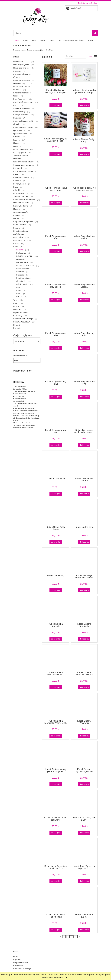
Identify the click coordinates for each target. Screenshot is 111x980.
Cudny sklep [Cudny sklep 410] (18, 237)
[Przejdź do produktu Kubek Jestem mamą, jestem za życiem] (56, 754)
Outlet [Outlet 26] (16, 146)
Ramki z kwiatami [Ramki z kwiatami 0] (20, 225)
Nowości (17, 325)
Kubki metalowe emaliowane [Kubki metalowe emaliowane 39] (24, 200)
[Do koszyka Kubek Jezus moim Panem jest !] (56, 930)
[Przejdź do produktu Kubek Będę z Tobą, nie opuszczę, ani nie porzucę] (84, 173)
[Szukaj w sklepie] (53, 33)
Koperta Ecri (19, 401)
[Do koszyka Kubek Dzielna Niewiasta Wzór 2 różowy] (56, 687)
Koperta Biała (20, 396)
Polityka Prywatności (21, 963)
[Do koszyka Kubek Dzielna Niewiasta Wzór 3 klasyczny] (84, 687)
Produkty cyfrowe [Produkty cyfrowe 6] (20, 153)
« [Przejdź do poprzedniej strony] (60, 937)
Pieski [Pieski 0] (19, 294)
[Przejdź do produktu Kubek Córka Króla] (56, 464)
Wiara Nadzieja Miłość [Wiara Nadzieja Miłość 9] (22, 108)
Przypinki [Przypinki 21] (17, 137)
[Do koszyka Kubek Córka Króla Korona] (84, 494)
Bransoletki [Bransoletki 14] (18, 168)
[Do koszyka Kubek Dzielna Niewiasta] (84, 639)
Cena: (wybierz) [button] (21, 341)
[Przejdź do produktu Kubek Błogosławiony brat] (84, 318)
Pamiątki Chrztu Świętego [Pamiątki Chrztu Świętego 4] (23, 319)
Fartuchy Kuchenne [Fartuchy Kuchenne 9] (21, 206)
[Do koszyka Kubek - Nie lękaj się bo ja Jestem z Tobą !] (84, 105)
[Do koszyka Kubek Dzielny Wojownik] (84, 736)
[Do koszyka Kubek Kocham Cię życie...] (84, 930)
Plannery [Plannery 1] (17, 228)
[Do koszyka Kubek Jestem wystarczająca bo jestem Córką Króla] (84, 784)
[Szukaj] (95, 33)
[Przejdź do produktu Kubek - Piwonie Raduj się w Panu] (56, 173)
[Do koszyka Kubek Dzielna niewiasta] (56, 639)
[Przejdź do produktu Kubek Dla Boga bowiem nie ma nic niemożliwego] (84, 561)
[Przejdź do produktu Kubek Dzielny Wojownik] (84, 706)
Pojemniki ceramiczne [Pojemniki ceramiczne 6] (22, 80)
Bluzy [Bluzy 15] (15, 105)
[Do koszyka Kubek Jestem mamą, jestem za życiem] (56, 784)
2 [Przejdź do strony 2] (68, 937)
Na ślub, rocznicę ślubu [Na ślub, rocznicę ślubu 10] (25, 266)
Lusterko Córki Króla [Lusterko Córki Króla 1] (21, 203)
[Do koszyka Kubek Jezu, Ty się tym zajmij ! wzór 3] (56, 881)
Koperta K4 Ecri (21, 399)
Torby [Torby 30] (15, 300)
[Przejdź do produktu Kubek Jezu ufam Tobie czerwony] (56, 803)
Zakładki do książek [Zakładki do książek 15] (21, 196)
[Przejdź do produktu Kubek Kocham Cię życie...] (84, 900)
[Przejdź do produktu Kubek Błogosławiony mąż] (56, 367)
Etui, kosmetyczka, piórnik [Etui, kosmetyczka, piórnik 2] (23, 171)
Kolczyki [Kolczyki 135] (16, 190)
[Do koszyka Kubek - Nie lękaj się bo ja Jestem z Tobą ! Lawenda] (56, 154)
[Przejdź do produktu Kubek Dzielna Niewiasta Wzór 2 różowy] (56, 658)
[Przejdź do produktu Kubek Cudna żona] (84, 512)
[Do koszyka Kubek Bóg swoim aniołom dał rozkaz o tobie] (84, 445)
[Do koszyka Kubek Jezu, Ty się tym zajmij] (84, 833)
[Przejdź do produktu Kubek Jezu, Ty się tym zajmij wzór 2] (84, 851)
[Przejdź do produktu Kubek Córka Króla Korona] (84, 464)
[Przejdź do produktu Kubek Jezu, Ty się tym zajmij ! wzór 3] (56, 851)
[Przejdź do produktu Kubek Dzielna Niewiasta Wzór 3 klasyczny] (84, 658)
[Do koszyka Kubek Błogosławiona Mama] (84, 251)
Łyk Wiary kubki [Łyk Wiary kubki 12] (19, 130)
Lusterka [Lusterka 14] (17, 140)
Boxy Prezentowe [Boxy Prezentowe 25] (20, 99)
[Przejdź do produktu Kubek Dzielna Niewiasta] (84, 609)
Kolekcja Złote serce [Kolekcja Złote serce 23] (21, 115)
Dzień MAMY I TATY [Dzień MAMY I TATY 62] (21, 62)
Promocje (17, 328)
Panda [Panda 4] (19, 291)
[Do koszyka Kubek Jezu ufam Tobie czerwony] (56, 833)
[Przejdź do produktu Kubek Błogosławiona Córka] (56, 222)
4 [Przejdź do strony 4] (76, 937)
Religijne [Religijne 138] (20, 250)
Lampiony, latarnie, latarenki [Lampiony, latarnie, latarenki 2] (24, 162)
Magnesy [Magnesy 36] (17, 143)
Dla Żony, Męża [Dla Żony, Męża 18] (22, 262)
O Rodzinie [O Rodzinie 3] (21, 259)
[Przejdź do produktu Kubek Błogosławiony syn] (84, 367)
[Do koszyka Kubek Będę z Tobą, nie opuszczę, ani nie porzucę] (84, 203)
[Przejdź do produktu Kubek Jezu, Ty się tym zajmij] (84, 803)
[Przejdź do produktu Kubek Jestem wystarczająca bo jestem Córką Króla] (84, 754)
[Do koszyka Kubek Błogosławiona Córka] (56, 251)
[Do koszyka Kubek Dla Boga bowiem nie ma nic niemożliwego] (84, 590)
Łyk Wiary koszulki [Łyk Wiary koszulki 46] (20, 134)
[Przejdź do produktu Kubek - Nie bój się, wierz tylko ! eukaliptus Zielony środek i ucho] (56, 76)
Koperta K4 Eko (21, 387)
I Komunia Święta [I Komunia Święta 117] (20, 84)
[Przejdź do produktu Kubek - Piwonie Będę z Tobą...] (84, 124)
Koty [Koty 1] (18, 287)
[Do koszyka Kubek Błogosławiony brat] (84, 348)
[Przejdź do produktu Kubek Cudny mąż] (56, 561)
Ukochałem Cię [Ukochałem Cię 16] (19, 112)
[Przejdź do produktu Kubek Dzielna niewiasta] (56, 609)
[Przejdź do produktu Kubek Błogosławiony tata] (56, 415)
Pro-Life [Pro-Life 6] (19, 297)
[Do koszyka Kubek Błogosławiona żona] (56, 348)
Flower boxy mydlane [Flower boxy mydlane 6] (21, 68)
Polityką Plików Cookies (56, 975)
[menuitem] (17, 40)
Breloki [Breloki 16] (16, 174)
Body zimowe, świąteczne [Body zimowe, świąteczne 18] (23, 222)
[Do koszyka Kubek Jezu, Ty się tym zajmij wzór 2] (84, 881)
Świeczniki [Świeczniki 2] (17, 71)
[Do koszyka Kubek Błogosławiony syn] (84, 397)
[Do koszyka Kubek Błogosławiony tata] (56, 445)
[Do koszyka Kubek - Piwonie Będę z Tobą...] (84, 154)
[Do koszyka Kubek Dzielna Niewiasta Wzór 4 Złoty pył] (56, 736)
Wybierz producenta (20, 355)
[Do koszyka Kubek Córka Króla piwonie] (56, 542)
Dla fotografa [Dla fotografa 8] (21, 253)
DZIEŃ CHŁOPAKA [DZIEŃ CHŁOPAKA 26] (21, 149)
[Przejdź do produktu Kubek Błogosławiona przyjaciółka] (56, 270)
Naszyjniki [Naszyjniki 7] (17, 118)
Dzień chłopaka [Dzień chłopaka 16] (22, 284)
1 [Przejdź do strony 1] (64, 937)
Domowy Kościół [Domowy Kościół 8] (20, 184)
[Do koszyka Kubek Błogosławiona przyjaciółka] (56, 300)
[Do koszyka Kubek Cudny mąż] (56, 590)
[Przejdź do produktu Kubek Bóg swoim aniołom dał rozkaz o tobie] (84, 415)
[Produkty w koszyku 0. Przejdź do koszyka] (74, 8)
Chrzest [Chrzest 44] (16, 306)
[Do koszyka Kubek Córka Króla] (56, 494)
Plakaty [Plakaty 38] (16, 244)
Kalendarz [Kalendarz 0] (17, 181)
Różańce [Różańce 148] (17, 215)
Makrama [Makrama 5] (17, 209)
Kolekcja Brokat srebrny (24, 423)
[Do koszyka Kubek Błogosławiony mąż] (56, 397)
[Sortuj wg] (76, 56)
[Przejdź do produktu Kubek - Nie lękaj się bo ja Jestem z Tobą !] (84, 76)
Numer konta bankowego (22, 969)
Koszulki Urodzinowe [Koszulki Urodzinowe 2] (21, 193)
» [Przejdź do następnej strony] (80, 937)
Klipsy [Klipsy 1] (16, 187)
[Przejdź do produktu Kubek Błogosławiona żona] (56, 318)
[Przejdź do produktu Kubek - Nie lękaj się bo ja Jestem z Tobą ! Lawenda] (56, 124)
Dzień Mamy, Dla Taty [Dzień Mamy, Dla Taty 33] (24, 256)
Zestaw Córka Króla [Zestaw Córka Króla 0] (21, 212)
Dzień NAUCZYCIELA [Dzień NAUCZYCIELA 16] (22, 322)
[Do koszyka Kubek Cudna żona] (84, 542)
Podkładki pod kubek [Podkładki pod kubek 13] (21, 178)
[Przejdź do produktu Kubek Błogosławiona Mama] (84, 222)
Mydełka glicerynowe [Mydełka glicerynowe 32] (21, 65)
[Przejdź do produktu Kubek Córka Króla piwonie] (56, 512)
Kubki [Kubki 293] (15, 247)
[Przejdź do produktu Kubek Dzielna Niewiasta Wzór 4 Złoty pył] (56, 706)
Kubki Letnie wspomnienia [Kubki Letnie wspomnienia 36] (23, 127)
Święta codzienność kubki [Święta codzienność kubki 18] (23, 121)
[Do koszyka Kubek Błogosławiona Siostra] (84, 300)
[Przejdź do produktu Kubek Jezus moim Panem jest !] (56, 900)
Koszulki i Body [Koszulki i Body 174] (19, 240)
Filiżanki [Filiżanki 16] (16, 124)
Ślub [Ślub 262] (15, 303)
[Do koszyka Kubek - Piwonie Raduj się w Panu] (56, 203)
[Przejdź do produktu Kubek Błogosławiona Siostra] (84, 270)
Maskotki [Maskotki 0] (17, 218)
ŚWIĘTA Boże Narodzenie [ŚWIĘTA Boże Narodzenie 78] (23, 102)
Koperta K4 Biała (21, 389)
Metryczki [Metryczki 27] (17, 309)
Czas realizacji (18, 966)
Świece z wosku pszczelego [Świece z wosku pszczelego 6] (24, 165)
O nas (15, 957)
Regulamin (17, 960)
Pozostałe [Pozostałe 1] (20, 275)
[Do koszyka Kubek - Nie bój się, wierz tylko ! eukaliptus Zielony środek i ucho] (56, 105)
